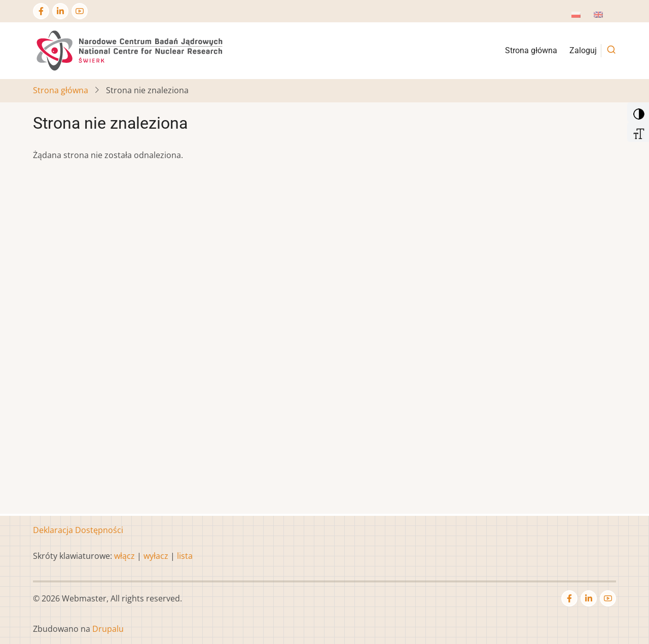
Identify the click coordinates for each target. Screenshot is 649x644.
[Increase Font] (637, 131)
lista (185, 556)
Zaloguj (583, 50)
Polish (583, 18)
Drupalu (108, 629)
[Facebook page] (41, 11)
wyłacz (156, 556)
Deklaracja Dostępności (78, 530)
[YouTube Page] (80, 11)
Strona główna (531, 50)
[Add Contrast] (637, 111)
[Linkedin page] (60, 11)
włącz (124, 556)
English (607, 18)
